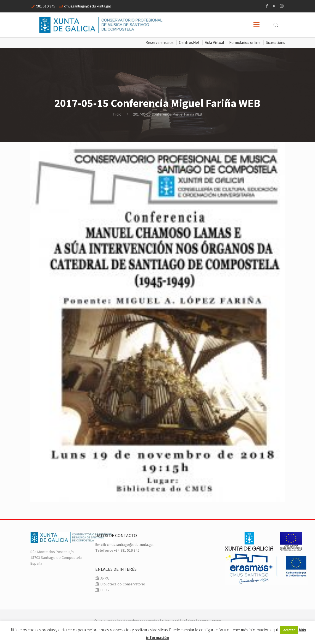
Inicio (117, 114)
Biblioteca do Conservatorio (123, 590)
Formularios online (245, 43)
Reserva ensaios (160, 43)
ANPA (104, 584)
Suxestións (276, 43)
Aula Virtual (214, 43)
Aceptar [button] (289, 630)
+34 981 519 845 (127, 556)
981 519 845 (46, 6)
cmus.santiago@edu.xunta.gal (89, 6)
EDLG (104, 596)
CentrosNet (189, 43)
